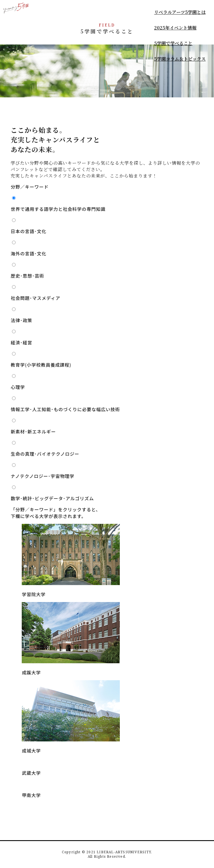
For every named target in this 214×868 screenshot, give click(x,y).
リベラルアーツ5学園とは (180, 12)
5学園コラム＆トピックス (180, 59)
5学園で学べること (173, 43)
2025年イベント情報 (175, 28)
